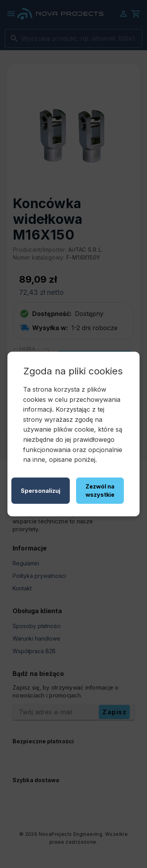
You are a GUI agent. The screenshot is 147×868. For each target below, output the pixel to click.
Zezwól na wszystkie (100, 491)
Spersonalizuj (41, 491)
